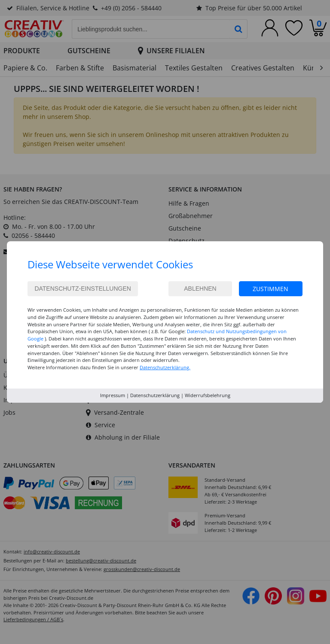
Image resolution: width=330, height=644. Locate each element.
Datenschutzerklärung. (165, 367)
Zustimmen (270, 289)
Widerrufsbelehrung (208, 395)
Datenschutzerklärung (155, 395)
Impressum (113, 395)
